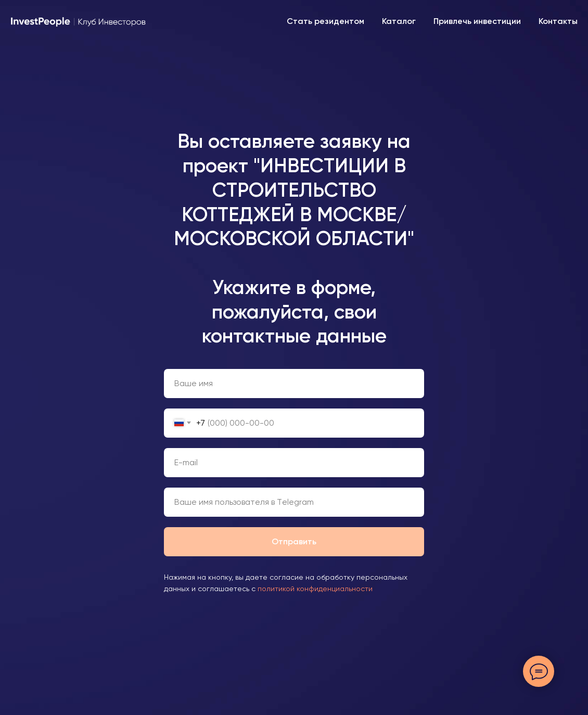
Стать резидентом (325, 21)
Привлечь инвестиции (477, 21)
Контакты (558, 21)
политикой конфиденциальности (315, 589)
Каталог (399, 21)
